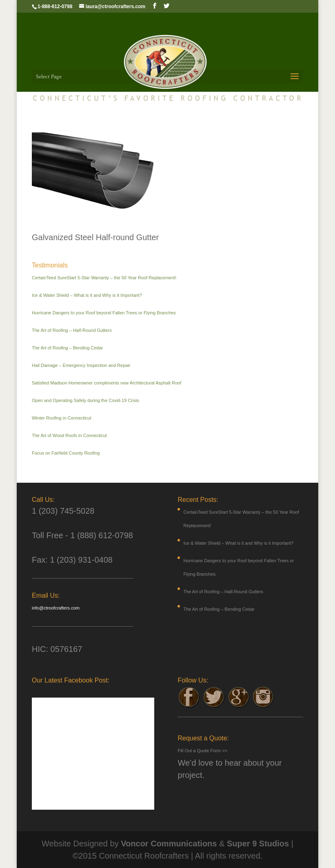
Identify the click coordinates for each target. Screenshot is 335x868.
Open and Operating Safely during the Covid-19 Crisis (85, 400)
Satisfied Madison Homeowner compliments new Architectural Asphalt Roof (106, 383)
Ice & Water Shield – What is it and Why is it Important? (87, 295)
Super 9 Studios (258, 844)
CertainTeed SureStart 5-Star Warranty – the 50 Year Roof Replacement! (104, 278)
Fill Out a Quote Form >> (202, 751)
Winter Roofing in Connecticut (62, 418)
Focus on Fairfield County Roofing (66, 453)
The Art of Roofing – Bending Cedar (67, 348)
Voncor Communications (169, 844)
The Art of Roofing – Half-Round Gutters (72, 330)
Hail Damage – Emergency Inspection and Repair (81, 365)
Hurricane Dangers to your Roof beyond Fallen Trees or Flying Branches (104, 313)
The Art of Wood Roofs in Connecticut (69, 435)
